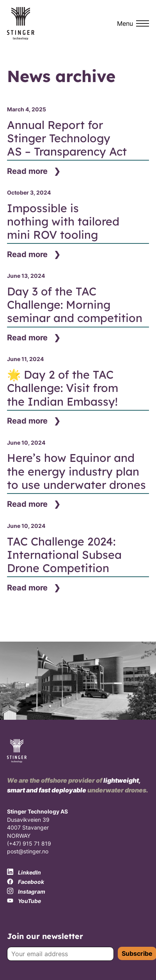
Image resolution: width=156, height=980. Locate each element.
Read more (27, 171)
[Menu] (133, 23)
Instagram (26, 891)
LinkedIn (24, 872)
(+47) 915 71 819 (29, 844)
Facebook (26, 882)
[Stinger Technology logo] (21, 24)
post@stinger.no (28, 851)
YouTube (24, 901)
